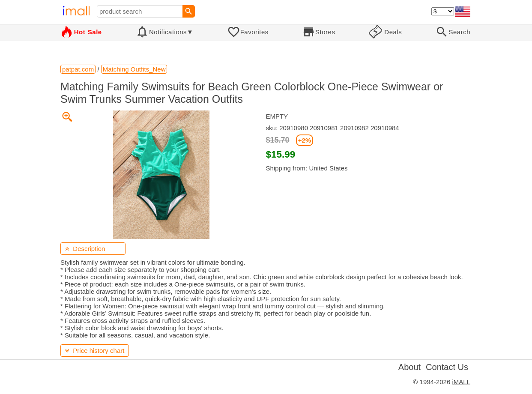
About (409, 367)
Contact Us (447, 367)
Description (85, 249)
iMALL (461, 382)
